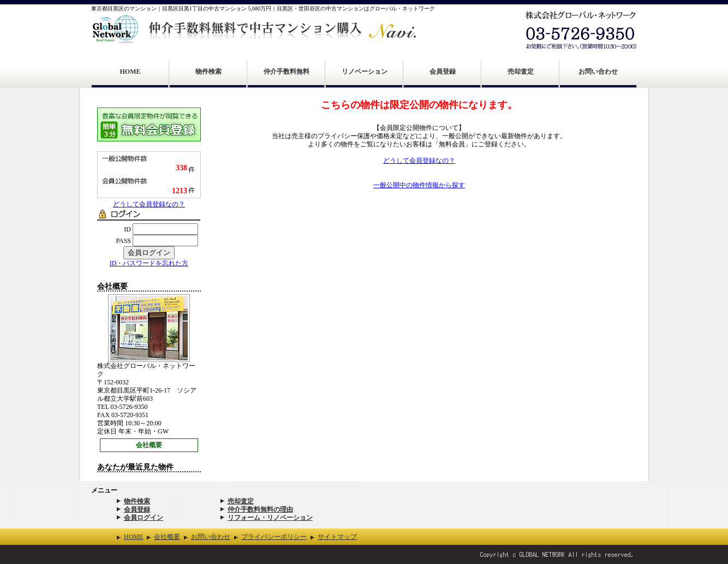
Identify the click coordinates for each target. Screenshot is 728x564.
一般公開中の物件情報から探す (419, 185)
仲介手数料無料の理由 (260, 509)
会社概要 (149, 445)
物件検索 (208, 72)
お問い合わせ (598, 72)
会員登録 (443, 72)
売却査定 (521, 72)
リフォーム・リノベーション (270, 518)
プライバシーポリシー (274, 537)
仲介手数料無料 (287, 72)
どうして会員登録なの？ (149, 204)
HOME (130, 72)
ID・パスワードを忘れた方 (149, 263)
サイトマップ (337, 537)
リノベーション (365, 72)
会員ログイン (144, 518)
